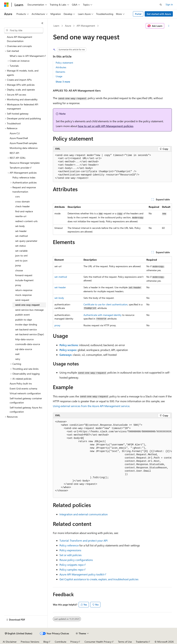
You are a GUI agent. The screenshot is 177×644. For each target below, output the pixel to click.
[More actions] (169, 26)
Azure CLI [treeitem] (15, 133)
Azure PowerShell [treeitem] (19, 138)
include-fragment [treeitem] (24, 280)
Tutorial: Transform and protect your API (83, 540)
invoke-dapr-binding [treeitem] (26, 324)
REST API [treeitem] (14, 153)
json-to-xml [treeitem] (21, 256)
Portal (138, 14)
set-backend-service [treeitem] (26, 329)
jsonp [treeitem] (18, 265)
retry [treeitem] (18, 359)
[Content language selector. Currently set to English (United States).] (19, 633)
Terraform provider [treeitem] (20, 168)
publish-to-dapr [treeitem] (24, 320)
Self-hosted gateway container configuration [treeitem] (26, 400)
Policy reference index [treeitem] (24, 177)
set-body (59, 298)
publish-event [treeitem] (22, 315)
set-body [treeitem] (20, 226)
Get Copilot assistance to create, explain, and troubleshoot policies (99, 579)
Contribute (60, 642)
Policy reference (69, 545)
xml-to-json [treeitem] (21, 261)
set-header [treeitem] (21, 231)
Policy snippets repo (71, 565)
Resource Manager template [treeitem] (25, 163)
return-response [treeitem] (24, 290)
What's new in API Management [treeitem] (27, 56)
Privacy (74, 642)
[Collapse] (42, 23)
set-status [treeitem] (20, 246)
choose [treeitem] (19, 270)
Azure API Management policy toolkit (82, 574)
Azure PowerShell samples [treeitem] (23, 143)
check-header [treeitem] (22, 206)
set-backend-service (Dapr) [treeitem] (30, 334)
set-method (61, 277)
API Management (86, 26)
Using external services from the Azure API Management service (91, 406)
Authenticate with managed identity (103, 315)
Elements (60, 72)
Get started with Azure (159, 14)
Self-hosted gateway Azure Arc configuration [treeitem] (26, 410)
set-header (60, 287)
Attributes (61, 67)
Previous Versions (30, 642)
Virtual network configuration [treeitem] (25, 393)
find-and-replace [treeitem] (24, 211)
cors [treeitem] (17, 196)
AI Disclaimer (10, 642)
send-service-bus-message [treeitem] (29, 310)
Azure (68, 26)
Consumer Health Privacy (98, 642)
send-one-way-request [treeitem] (27, 305)
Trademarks (142, 642)
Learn (56, 26)
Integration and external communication (84, 514)
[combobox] (24, 30)
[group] (112, 458)
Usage (59, 76)
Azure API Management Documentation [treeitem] (20, 39)
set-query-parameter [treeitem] (26, 241)
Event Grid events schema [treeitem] (23, 388)
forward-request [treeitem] (24, 275)
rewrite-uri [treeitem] (21, 216)
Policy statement (64, 63)
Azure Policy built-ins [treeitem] (21, 383)
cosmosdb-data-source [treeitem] (28, 344)
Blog (46, 642)
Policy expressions (70, 550)
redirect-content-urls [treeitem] (26, 221)
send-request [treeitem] (22, 300)
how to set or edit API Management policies (106, 126)
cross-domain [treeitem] (22, 201)
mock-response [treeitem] (23, 295)
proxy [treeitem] (18, 285)
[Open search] (161, 5)
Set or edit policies (71, 555)
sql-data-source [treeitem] (24, 349)
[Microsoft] (6, 5)
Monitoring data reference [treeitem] (24, 148)
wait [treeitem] (17, 354)
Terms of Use (125, 642)
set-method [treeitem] (21, 236)
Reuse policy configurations (76, 560)
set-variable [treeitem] (21, 251)
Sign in (169, 4)
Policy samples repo (71, 569)
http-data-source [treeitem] (24, 339)
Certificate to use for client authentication (106, 304)
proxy (57, 325)
